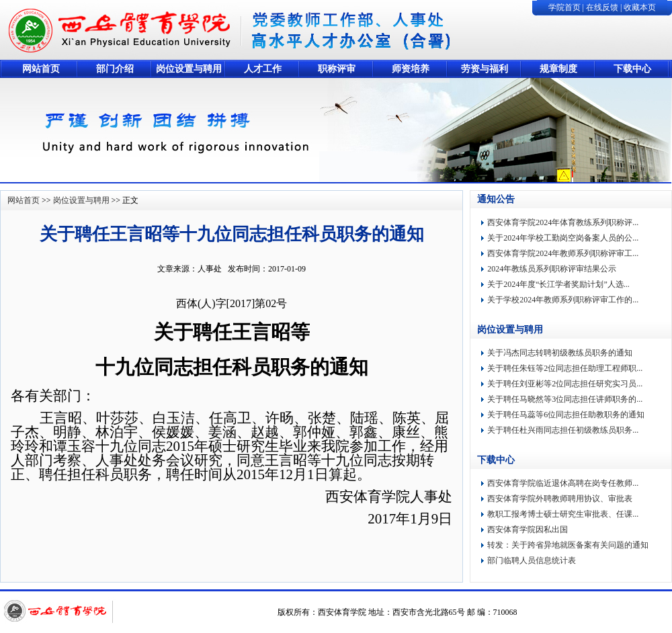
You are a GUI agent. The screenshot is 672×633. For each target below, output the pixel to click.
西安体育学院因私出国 (528, 530)
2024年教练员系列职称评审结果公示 (552, 269)
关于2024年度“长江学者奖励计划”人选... (558, 284)
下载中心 (632, 69)
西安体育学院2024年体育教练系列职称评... (563, 222)
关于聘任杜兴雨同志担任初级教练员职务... (563, 430)
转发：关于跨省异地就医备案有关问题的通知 (568, 545)
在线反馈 (602, 7)
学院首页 (564, 7)
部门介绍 (115, 69)
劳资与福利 (485, 69)
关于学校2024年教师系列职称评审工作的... (563, 300)
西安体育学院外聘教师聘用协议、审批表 (560, 499)
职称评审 (337, 69)
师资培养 (411, 69)
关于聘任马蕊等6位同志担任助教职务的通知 (566, 415)
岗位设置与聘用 (189, 69)
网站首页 (41, 69)
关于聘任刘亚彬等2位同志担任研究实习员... (565, 384)
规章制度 (558, 69)
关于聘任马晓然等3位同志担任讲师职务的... (565, 399)
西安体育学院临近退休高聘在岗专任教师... (563, 483)
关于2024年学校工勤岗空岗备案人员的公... (563, 238)
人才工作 (263, 69)
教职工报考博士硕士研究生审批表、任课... (563, 514)
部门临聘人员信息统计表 (532, 560)
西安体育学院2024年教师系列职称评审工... (563, 253)
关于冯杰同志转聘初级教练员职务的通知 (560, 353)
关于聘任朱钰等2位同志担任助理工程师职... (565, 368)
